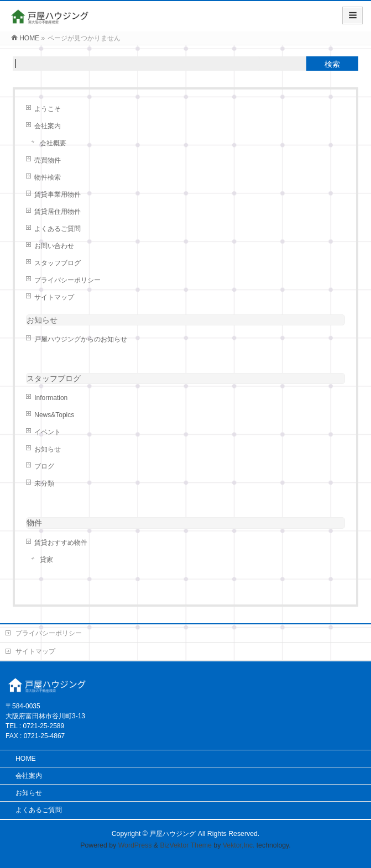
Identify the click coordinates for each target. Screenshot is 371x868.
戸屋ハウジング (173, 834)
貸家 (46, 560)
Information (51, 398)
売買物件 (48, 160)
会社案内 (48, 126)
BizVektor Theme (186, 845)
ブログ (44, 466)
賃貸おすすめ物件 (61, 543)
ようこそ (48, 109)
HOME (26, 759)
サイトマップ (54, 297)
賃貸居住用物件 (58, 212)
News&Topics (54, 415)
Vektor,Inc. (239, 845)
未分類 (44, 483)
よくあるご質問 (58, 229)
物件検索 (48, 177)
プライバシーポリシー (67, 280)
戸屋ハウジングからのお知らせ (81, 339)
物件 (34, 523)
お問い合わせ (54, 246)
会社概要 (53, 143)
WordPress (135, 845)
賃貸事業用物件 (58, 194)
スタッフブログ (58, 263)
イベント (48, 432)
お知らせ (42, 320)
